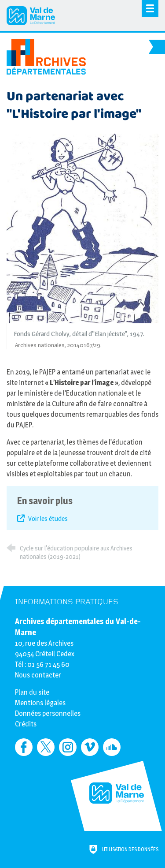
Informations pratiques (67, 602)
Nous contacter (38, 675)
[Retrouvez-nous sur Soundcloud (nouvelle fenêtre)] (112, 747)
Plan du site (32, 692)
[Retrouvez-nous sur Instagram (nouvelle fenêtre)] (68, 747)
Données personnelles (48, 713)
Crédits (26, 724)
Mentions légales (40, 703)
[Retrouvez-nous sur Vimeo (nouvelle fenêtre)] (90, 747)
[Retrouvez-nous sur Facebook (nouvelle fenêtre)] (24, 747)
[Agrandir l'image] (82, 228)
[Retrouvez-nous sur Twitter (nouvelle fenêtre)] (46, 747)
